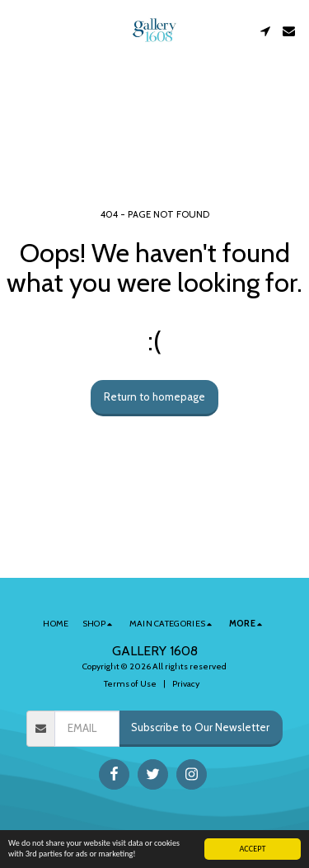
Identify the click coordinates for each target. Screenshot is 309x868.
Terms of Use (130, 684)
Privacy (186, 684)
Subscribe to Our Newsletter (200, 727)
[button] (18, 30)
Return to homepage (154, 396)
